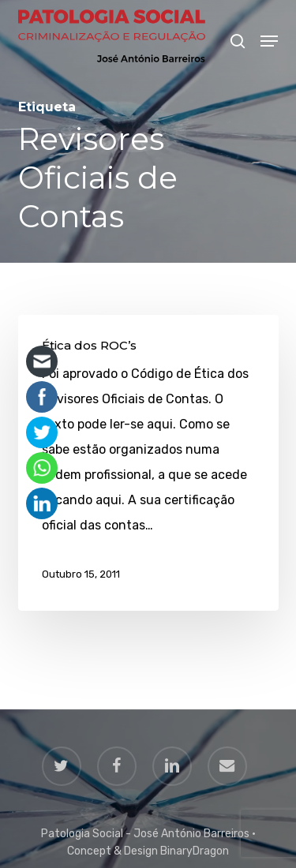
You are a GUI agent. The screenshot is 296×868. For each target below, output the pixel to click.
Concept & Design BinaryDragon (148, 851)
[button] (269, 41)
